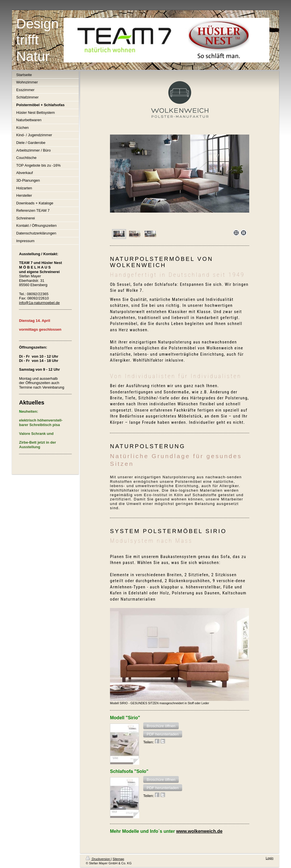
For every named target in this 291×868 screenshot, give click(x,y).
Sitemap (118, 859)
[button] (161, 726)
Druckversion (98, 859)
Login (270, 858)
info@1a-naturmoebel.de (39, 303)
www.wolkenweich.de (199, 831)
